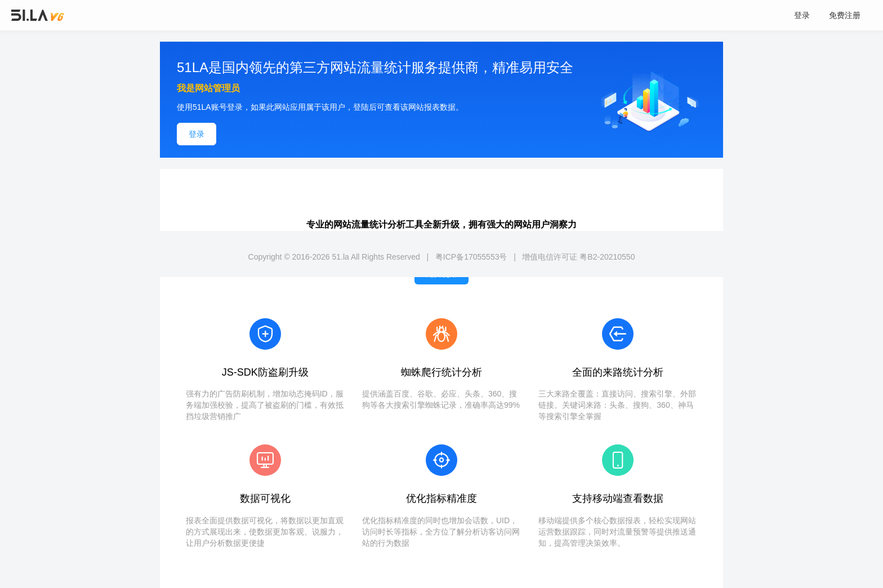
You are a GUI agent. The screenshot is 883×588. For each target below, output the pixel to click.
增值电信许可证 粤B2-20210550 (578, 257)
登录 (802, 15)
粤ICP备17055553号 (471, 257)
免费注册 (845, 15)
